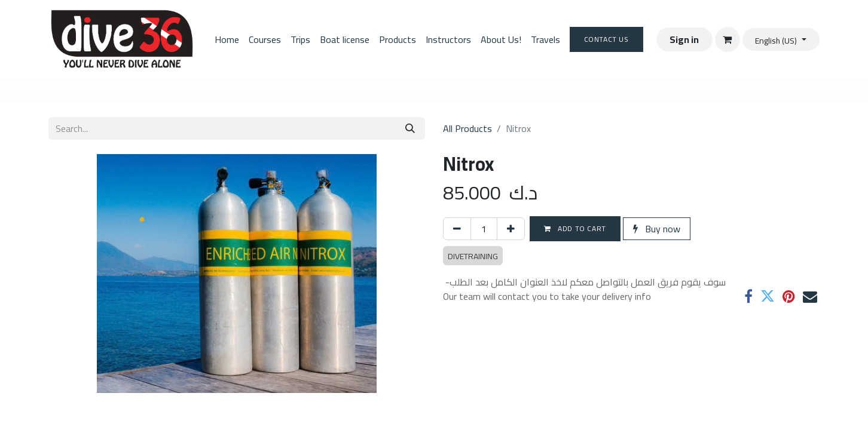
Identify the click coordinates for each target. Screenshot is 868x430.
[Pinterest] (789, 296)
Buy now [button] (657, 229)
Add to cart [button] (575, 228)
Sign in (684, 39)
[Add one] (511, 229)
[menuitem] (227, 39)
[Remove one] (457, 229)
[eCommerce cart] (728, 39)
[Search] (410, 128)
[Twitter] (768, 296)
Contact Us (606, 39)
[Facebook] (748, 296)
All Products (467, 128)
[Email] (810, 296)
